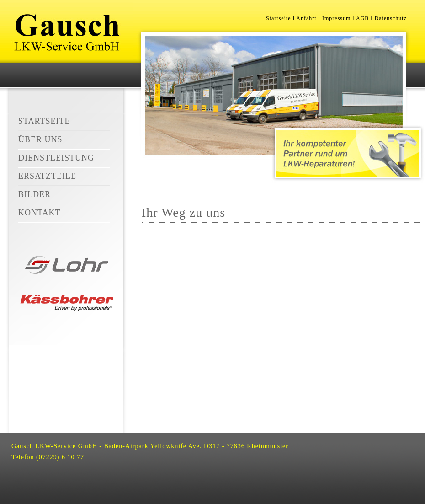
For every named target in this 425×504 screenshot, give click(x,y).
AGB (362, 18)
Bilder (35, 194)
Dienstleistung (56, 158)
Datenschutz (391, 18)
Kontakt (40, 213)
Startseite (44, 121)
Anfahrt (306, 18)
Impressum (336, 18)
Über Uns (40, 139)
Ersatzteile (47, 176)
